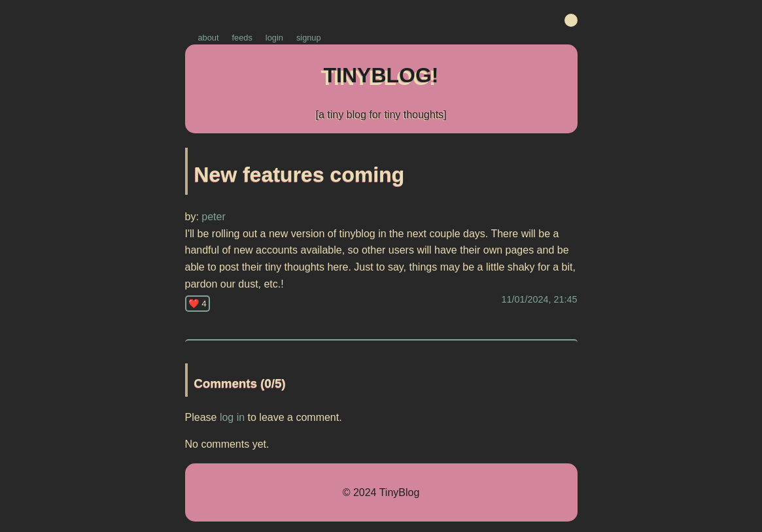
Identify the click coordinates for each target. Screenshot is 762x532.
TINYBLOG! (381, 75)
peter (212, 217)
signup (309, 38)
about (209, 38)
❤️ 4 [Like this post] (198, 304)
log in (232, 417)
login (274, 38)
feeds (242, 38)
